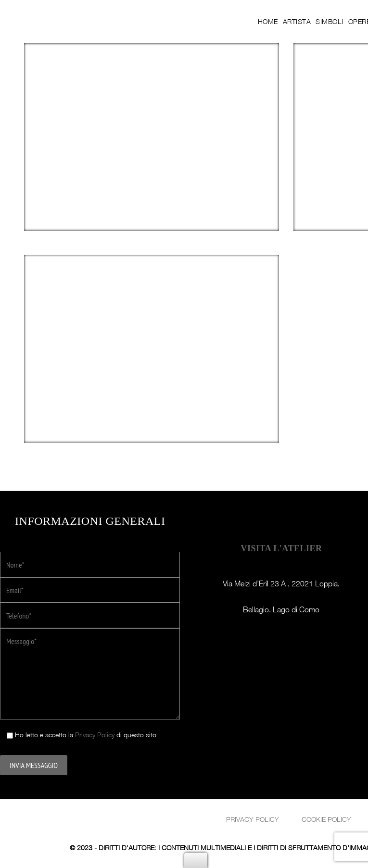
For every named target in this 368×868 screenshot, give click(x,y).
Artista (297, 21)
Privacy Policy (95, 735)
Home (268, 21)
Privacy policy (253, 819)
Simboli (330, 21)
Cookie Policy (326, 819)
